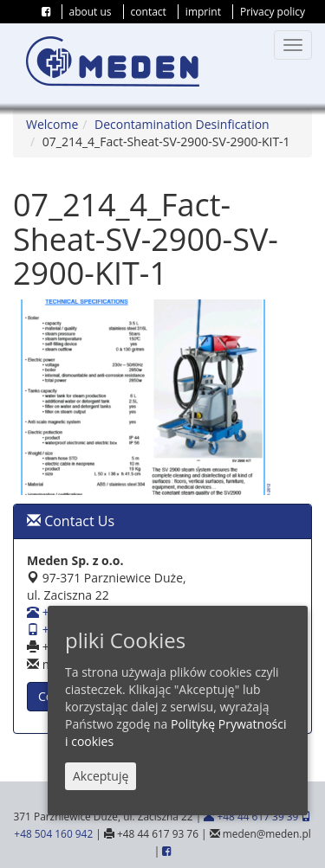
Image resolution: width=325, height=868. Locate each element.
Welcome (52, 124)
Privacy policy (273, 12)
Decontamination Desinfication (182, 124)
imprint (203, 12)
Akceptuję (101, 777)
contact (149, 12)
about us (91, 12)
